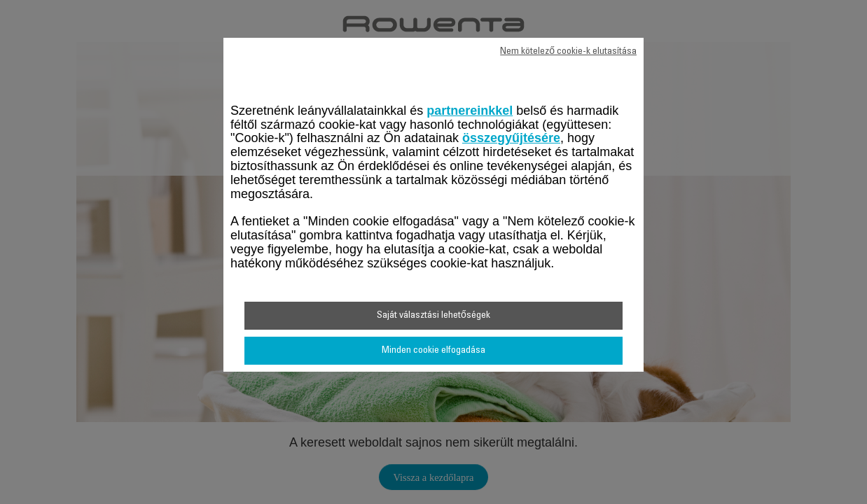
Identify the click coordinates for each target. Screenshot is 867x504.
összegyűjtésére (511, 138)
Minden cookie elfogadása (433, 351)
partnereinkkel (470, 111)
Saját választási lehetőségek (433, 316)
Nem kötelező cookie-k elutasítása (568, 52)
